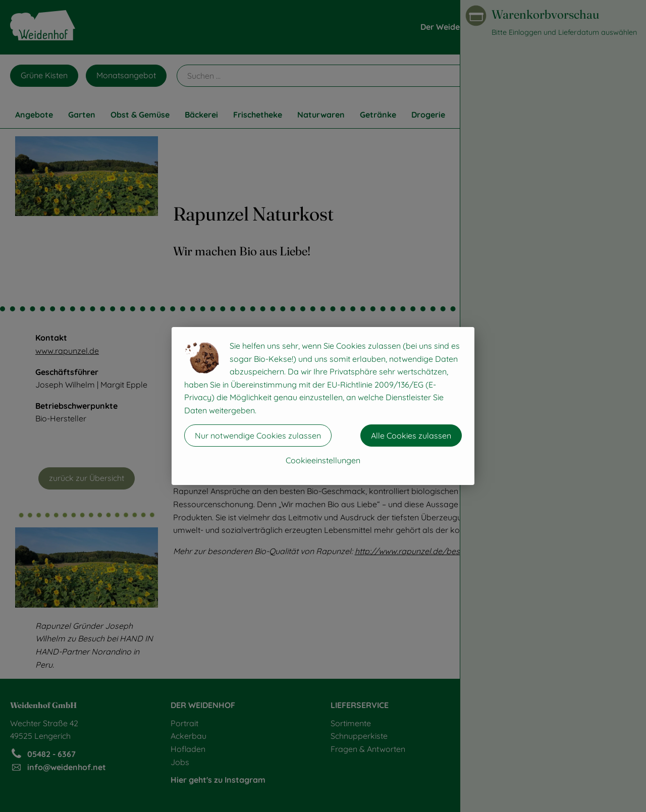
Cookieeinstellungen (323, 460)
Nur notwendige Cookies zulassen (258, 436)
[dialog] (323, 406)
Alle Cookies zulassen (411, 436)
